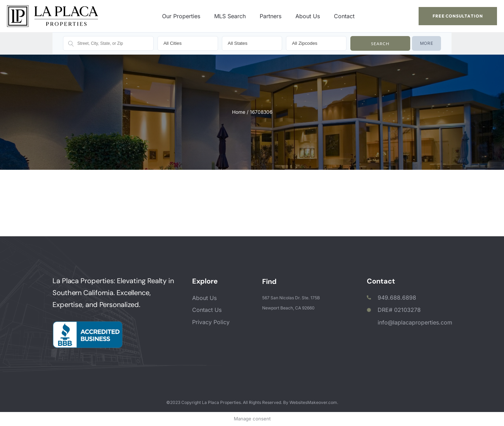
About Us (308, 16)
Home (239, 112)
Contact (344, 16)
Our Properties (181, 16)
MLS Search (230, 16)
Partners (271, 16)
